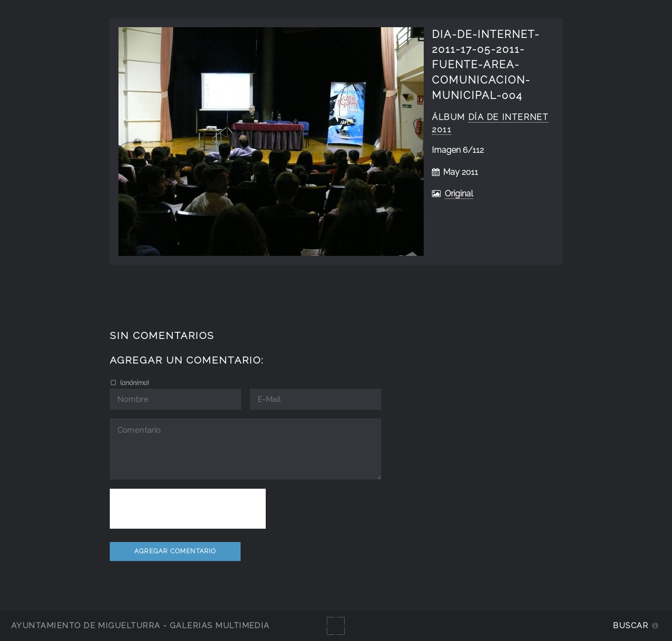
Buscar (631, 625)
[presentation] (188, 509)
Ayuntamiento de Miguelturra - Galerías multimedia (141, 625)
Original (459, 194)
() (134, 383)
